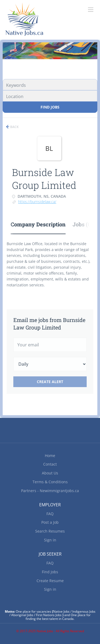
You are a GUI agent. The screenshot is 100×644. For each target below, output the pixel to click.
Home (50, 456)
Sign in (50, 540)
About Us (50, 473)
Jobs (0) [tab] (83, 224)
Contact (50, 464)
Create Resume (50, 581)
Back (14, 127)
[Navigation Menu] (91, 10)
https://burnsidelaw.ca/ (37, 202)
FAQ (50, 514)
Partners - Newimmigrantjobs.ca (50, 491)
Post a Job (50, 522)
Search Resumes (50, 531)
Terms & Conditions (50, 482)
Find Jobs (50, 107)
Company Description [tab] (38, 224)
